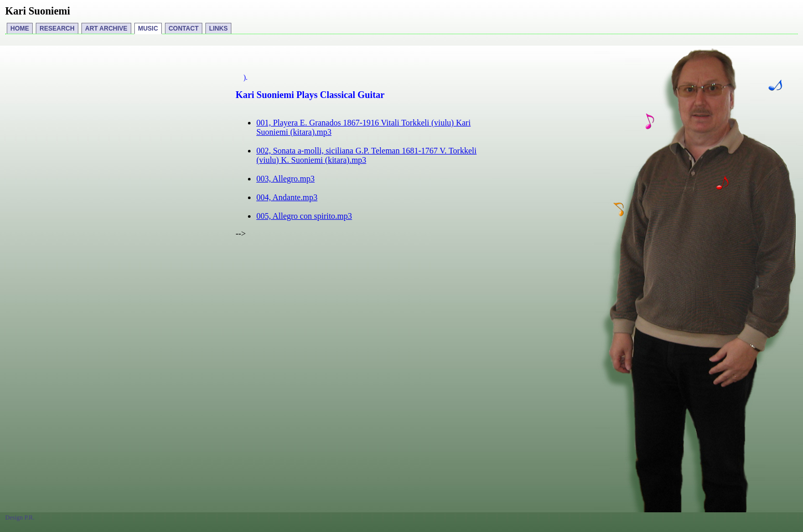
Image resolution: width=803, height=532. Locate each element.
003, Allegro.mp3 (285, 179)
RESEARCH (57, 29)
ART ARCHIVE (106, 29)
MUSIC (148, 29)
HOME (20, 29)
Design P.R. (20, 517)
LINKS (218, 29)
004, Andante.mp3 (287, 197)
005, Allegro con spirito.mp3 (304, 216)
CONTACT (184, 29)
